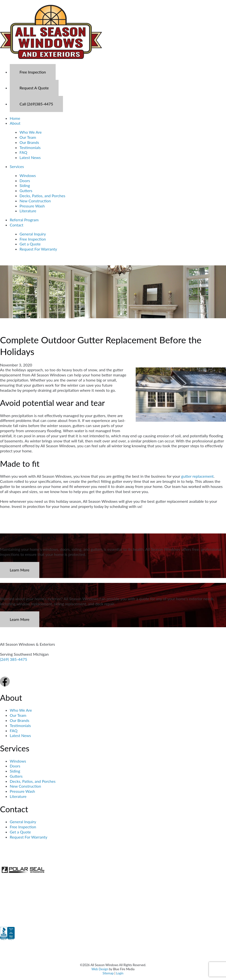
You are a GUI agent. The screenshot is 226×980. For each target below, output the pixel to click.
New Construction (35, 201)
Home (15, 118)
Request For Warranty (38, 249)
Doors (25, 181)
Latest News (30, 157)
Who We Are (31, 132)
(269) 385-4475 (14, 659)
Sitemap (108, 973)
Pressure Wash (32, 206)
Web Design (100, 969)
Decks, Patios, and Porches (42, 196)
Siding (25, 185)
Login (120, 973)
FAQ (23, 152)
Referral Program (24, 220)
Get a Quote (30, 244)
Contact (16, 225)
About (15, 123)
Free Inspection (33, 72)
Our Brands (29, 142)
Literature (28, 211)
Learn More (20, 570)
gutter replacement (197, 476)
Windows (28, 175)
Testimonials (30, 147)
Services (17, 166)
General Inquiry (33, 234)
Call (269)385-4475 (36, 104)
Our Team (28, 137)
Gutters (26, 191)
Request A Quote (34, 88)
